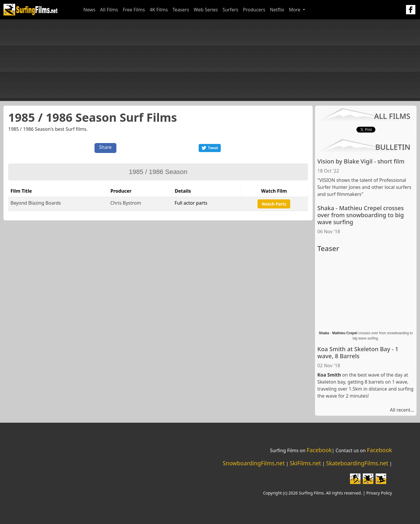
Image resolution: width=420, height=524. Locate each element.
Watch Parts (274, 204)
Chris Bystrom (126, 203)
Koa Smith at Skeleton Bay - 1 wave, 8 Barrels (358, 352)
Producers (254, 10)
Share (105, 147)
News (89, 10)
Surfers (230, 10)
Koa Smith (329, 375)
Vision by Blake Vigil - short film (361, 161)
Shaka (324, 333)
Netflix (277, 10)
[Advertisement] (210, 60)
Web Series (206, 10)
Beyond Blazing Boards (36, 203)
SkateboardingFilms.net (357, 463)
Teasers (181, 10)
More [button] (295, 10)
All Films (109, 10)
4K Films (159, 10)
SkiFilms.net (305, 463)
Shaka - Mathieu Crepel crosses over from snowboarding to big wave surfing (361, 215)
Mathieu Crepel (345, 333)
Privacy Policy (379, 493)
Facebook (319, 450)
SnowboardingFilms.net (254, 463)
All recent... (402, 410)
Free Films (134, 10)
